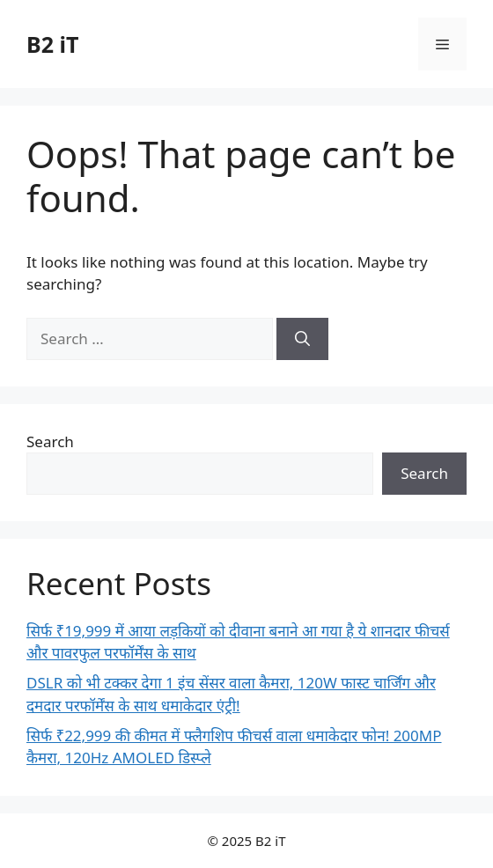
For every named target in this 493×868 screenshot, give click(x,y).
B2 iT (52, 44)
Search (50, 441)
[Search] (302, 339)
